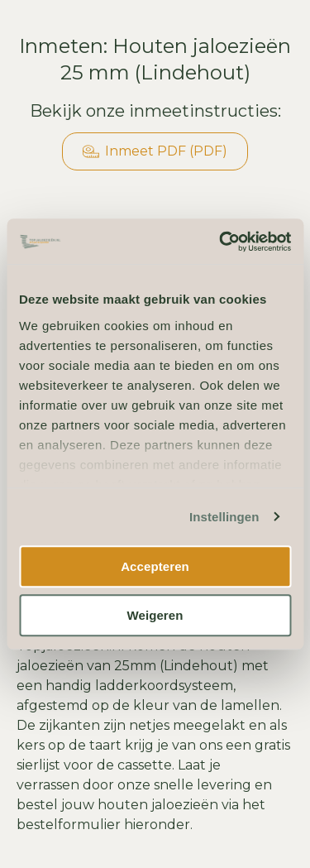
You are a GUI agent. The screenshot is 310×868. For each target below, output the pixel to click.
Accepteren (155, 566)
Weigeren (155, 615)
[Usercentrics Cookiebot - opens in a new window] (221, 242)
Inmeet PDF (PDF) (155, 151)
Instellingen (224, 517)
